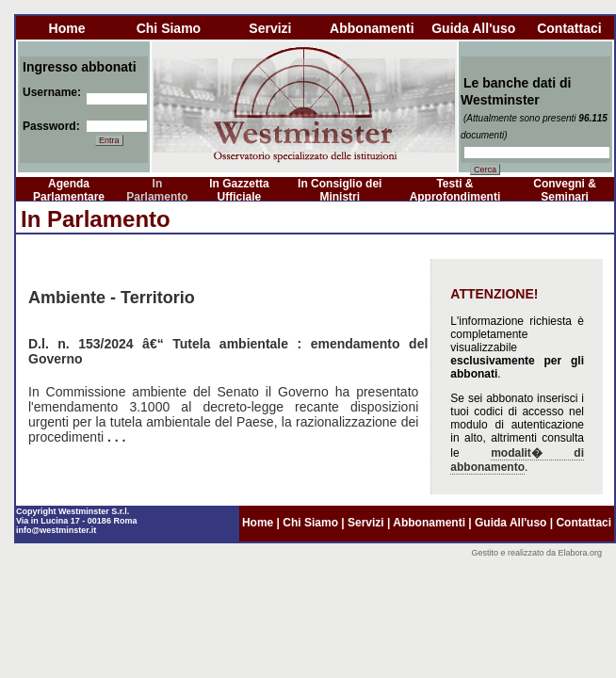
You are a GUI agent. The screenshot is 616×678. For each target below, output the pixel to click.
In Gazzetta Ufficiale (239, 190)
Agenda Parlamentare (69, 190)
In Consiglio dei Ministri (340, 190)
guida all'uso (473, 28)
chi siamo (169, 28)
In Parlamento (157, 190)
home (67, 28)
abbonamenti (372, 28)
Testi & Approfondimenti (455, 190)
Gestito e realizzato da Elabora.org (536, 553)
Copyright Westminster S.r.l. (73, 511)
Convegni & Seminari (565, 190)
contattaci (569, 28)
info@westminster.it (56, 530)
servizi (270, 28)
